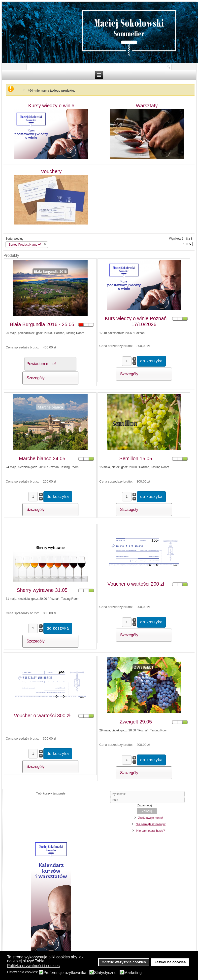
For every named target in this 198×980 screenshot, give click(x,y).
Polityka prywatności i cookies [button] (33, 966)
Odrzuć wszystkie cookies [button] (124, 962)
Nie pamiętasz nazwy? (151, 824)
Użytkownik (102, 797)
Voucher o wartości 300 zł (42, 716)
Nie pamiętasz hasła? (151, 831)
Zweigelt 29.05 (136, 722)
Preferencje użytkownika (65, 973)
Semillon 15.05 (136, 458)
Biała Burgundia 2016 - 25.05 (42, 324)
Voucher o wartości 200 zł (136, 584)
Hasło (102, 803)
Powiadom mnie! (41, 364)
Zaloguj (147, 811)
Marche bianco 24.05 (42, 458)
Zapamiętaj (145, 805)
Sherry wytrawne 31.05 (42, 590)
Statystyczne (105, 973)
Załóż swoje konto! (150, 818)
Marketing (133, 973)
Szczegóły (36, 378)
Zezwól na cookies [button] (170, 962)
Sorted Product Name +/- (25, 245)
